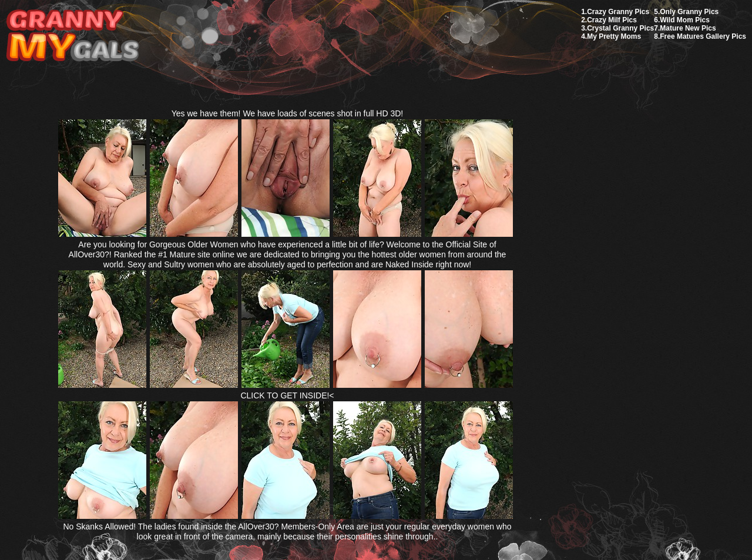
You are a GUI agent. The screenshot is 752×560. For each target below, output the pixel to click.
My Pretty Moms (614, 36)
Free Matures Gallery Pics (703, 36)
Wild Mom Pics (685, 20)
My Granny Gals (73, 36)
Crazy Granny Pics (618, 12)
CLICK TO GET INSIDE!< (287, 395)
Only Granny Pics (689, 12)
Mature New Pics (688, 28)
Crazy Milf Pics (612, 20)
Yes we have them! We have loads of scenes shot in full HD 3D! (288, 113)
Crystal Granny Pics (620, 28)
